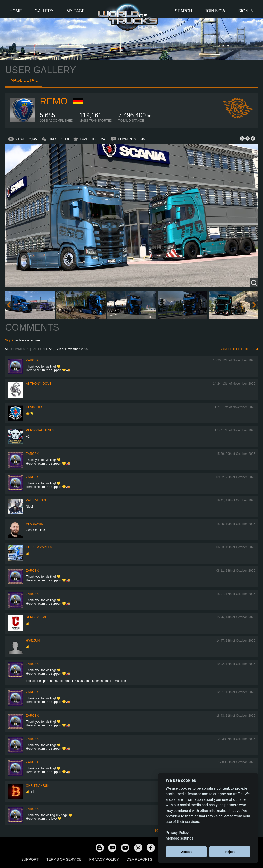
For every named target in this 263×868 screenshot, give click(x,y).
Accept (186, 852)
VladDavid (35, 524)
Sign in (10, 340)
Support (30, 859)
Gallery (44, 11)
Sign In (246, 11)
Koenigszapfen (39, 547)
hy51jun (33, 641)
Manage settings (180, 838)
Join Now (215, 11)
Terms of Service (64, 859)
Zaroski (33, 360)
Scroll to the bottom (239, 349)
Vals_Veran (36, 500)
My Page (76, 11)
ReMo (54, 101)
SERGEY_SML (36, 617)
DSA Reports (139, 859)
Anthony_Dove (39, 384)
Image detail (24, 80)
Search (184, 11)
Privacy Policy (104, 859)
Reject (230, 852)
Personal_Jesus (40, 430)
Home (16, 11)
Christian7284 (38, 786)
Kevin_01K (34, 407)
